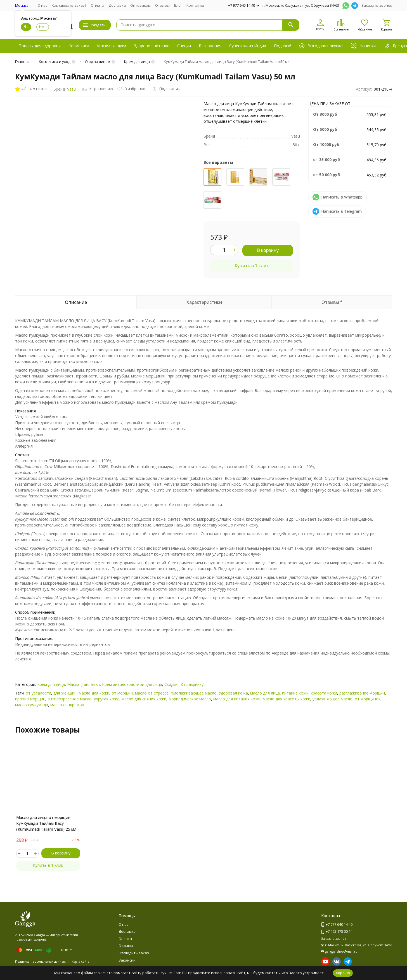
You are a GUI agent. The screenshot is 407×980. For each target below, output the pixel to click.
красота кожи (324, 693)
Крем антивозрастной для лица (132, 684)
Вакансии (127, 960)
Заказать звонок (377, 5)
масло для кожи (94, 693)
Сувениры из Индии (248, 46)
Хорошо (343, 973)
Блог (178, 5)
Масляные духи (112, 46)
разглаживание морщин (362, 693)
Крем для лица (137, 62)
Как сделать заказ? (69, 5)
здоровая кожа (233, 693)
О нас (42, 5)
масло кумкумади (32, 705)
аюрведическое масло (190, 699)
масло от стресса (152, 693)
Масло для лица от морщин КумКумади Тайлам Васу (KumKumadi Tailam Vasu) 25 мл (46, 823)
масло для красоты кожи (287, 699)
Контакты (195, 5)
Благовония (210, 46)
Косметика (79, 46)
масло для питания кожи (237, 699)
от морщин (122, 693)
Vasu (71, 89)
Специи (184, 46)
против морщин (30, 699)
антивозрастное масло (70, 699)
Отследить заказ (134, 953)
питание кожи (295, 693)
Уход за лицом (97, 62)
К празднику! (192, 684)
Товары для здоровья (40, 46)
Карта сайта (81, 961)
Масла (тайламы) (83, 684)
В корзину (268, 250)
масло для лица (265, 693)
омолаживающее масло (194, 693)
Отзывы (162, 5)
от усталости (38, 693)
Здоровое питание (152, 46)
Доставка (117, 5)
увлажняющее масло (333, 699)
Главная (22, 62)
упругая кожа (107, 699)
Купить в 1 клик (252, 266)
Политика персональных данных (40, 961)
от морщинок (368, 699)
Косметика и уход (55, 62)
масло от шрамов (67, 705)
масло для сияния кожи (144, 699)
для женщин (65, 693)
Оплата (98, 5)
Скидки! (171, 684)
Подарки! (282, 46)
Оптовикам (140, 5)
